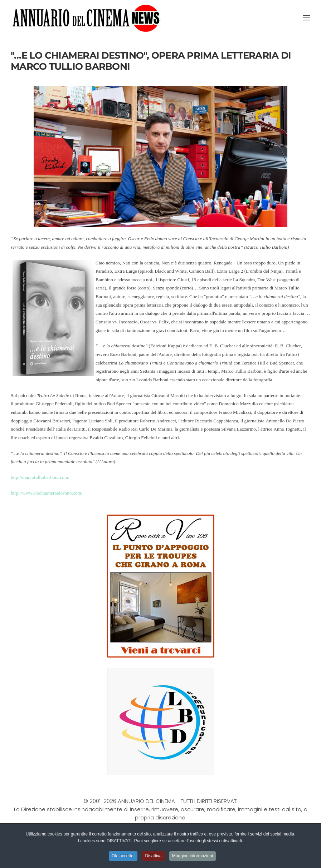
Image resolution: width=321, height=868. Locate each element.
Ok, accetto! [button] (123, 857)
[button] (307, 18)
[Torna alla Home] (86, 18)
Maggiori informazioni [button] (193, 857)
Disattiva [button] (153, 857)
